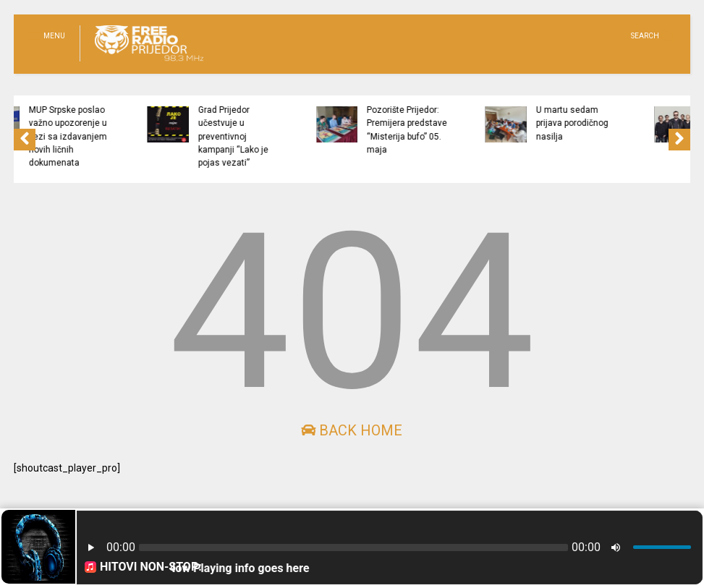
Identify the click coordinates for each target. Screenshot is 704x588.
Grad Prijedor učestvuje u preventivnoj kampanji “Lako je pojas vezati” (267, 136)
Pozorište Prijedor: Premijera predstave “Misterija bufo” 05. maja (442, 130)
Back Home (352, 430)
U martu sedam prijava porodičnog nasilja (607, 123)
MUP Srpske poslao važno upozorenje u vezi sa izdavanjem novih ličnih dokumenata (103, 136)
